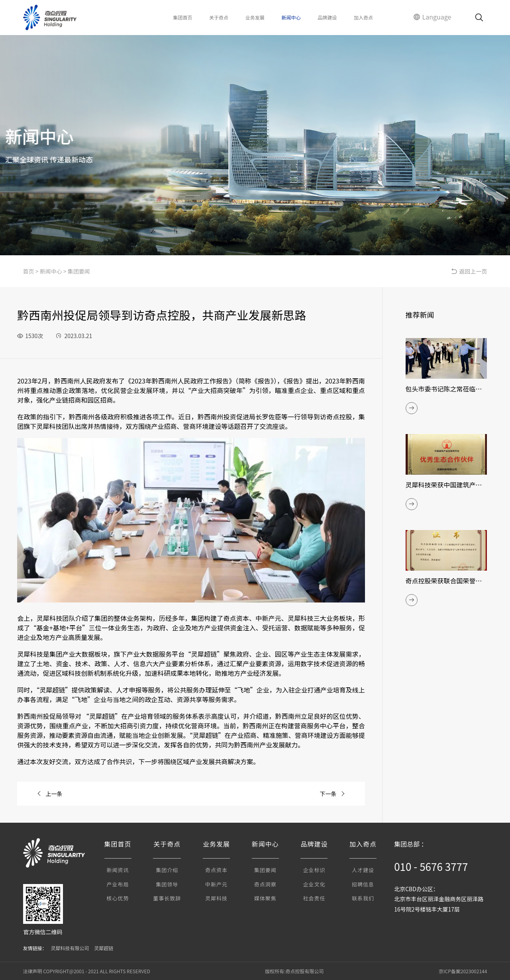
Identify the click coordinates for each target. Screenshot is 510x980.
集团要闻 (79, 271)
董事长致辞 (167, 898)
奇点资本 (216, 870)
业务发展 (255, 17)
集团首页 (182, 17)
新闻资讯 (118, 870)
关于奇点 (219, 17)
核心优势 (118, 898)
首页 (29, 271)
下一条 (333, 794)
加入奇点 (363, 17)
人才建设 (363, 870)
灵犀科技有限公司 (70, 948)
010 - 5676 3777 (431, 866)
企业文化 (314, 884)
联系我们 (363, 898)
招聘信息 (363, 884)
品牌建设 (327, 17)
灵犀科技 (216, 898)
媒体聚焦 (265, 898)
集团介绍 (167, 870)
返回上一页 (469, 271)
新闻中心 (291, 17)
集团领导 (167, 884)
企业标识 (314, 870)
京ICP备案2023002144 (463, 971)
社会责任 (314, 898)
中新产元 (216, 884)
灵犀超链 (104, 948)
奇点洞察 (265, 884)
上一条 (49, 794)
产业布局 (118, 884)
